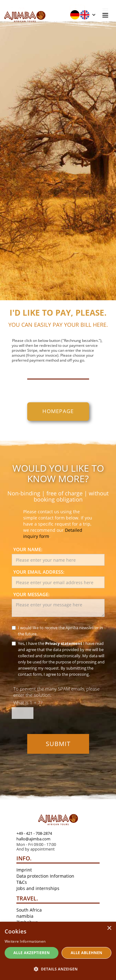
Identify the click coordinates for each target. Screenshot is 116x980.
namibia (25, 916)
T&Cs (22, 882)
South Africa (29, 910)
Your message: (31, 594)
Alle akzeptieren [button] (32, 953)
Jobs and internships (38, 888)
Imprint (24, 870)
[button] (83, 15)
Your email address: (39, 572)
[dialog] (58, 951)
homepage (58, 411)
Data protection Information (45, 876)
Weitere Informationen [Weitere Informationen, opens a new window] (25, 941)
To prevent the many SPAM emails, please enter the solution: (56, 692)
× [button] (109, 928)
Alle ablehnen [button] (87, 953)
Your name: (28, 549)
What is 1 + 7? (28, 703)
